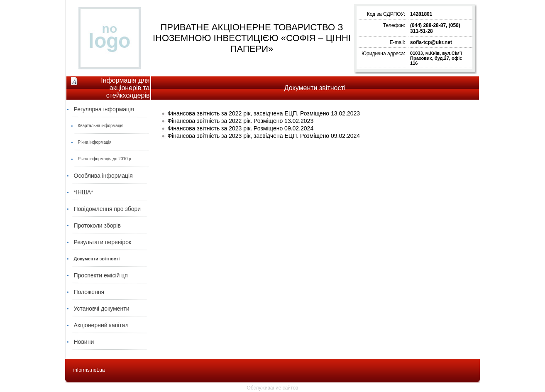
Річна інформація (95, 142)
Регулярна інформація (104, 109)
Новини (84, 342)
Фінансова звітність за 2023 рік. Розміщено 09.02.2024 (240, 128)
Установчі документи (102, 309)
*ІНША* (84, 192)
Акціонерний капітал (101, 325)
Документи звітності (97, 259)
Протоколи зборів (97, 225)
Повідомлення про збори (108, 209)
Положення (89, 292)
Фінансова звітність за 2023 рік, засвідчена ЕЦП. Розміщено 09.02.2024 (264, 136)
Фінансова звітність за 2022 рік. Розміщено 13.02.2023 (240, 121)
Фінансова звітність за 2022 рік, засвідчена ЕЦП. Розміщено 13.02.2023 (264, 113)
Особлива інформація (103, 176)
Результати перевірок (103, 242)
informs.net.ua (89, 370)
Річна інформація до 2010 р (105, 159)
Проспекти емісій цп (101, 275)
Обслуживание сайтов (273, 388)
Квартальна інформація (101, 126)
